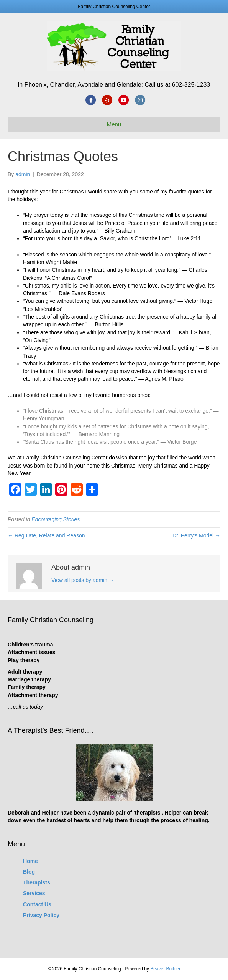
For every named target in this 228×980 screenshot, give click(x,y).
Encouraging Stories (56, 519)
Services (34, 893)
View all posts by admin (83, 580)
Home (30, 861)
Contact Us (37, 904)
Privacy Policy (41, 915)
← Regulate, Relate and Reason (46, 535)
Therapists (37, 882)
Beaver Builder (165, 969)
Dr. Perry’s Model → (196, 535)
